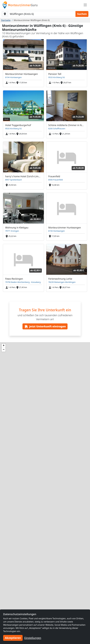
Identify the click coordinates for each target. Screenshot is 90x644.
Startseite (6, 20)
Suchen (82, 14)
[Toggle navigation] (85, 5)
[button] (4, 346)
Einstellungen (33, 638)
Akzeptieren (13, 638)
